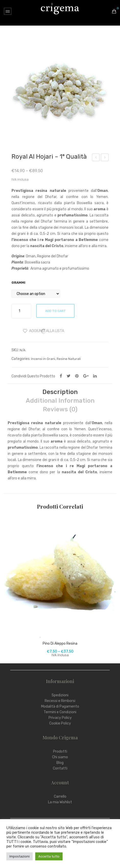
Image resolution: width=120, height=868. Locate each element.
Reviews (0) (60, 409)
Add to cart (56, 311)
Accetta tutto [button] (49, 856)
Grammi (18, 283)
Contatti (60, 768)
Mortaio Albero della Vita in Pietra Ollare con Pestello (96, 158)
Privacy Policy (60, 718)
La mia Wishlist (60, 802)
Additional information (60, 401)
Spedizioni (60, 695)
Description (60, 392)
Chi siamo (60, 757)
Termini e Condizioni (60, 712)
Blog (60, 763)
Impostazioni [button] (20, 856)
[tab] (60, 392)
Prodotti (60, 751)
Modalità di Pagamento (60, 706)
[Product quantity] (21, 311)
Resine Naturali (69, 359)
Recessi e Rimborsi (60, 701)
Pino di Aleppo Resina (60, 644)
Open (8, 11)
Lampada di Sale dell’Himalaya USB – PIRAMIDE (105, 158)
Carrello (60, 796)
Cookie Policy (60, 723)
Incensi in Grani (43, 359)
